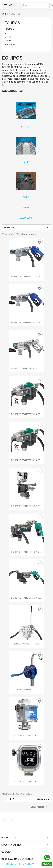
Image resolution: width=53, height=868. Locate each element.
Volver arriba (39, 807)
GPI (7, 33)
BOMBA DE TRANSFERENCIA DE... (27, 277)
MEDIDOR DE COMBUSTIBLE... (27, 736)
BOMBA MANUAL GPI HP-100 (26, 644)
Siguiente (44, 799)
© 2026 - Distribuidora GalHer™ (18, 864)
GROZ (8, 41)
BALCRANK (11, 45)
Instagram (12, 820)
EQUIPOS (12, 23)
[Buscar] (36, 5)
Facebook (5, 820)
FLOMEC (9, 29)
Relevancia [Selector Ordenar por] (26, 227)
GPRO (8, 37)
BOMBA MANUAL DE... (26, 690)
